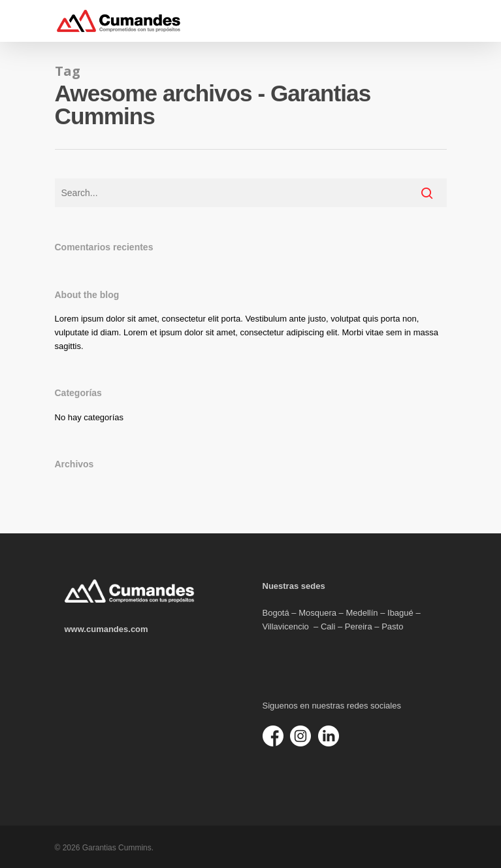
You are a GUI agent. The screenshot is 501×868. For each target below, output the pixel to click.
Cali (328, 626)
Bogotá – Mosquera (299, 613)
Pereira (359, 626)
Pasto (392, 626)
